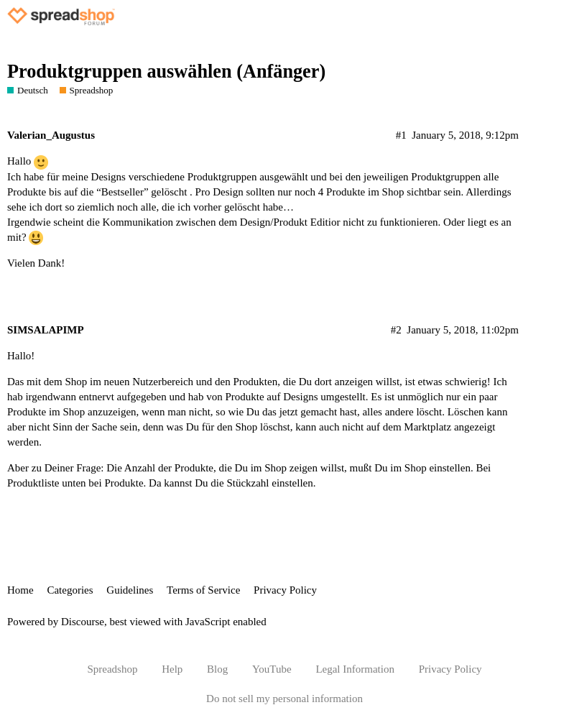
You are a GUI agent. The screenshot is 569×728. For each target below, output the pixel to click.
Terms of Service (203, 590)
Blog (217, 669)
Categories (70, 590)
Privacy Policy (285, 590)
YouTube (272, 669)
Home (20, 590)
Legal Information (355, 669)
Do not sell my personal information (284, 699)
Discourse (83, 622)
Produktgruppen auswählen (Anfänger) (166, 72)
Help (172, 669)
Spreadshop (112, 669)
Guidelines (130, 590)
